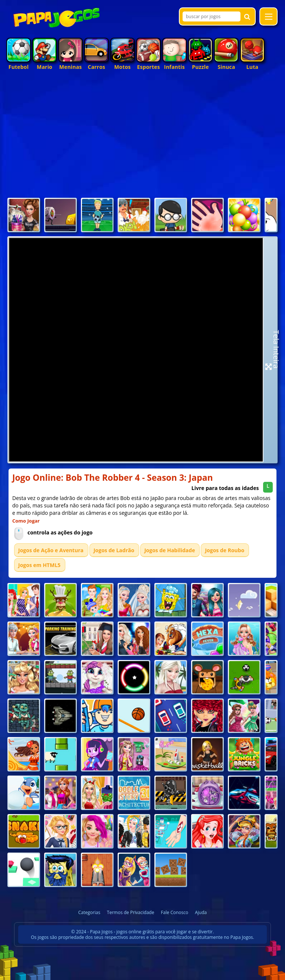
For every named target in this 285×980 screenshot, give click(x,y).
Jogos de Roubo (225, 550)
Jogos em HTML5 (39, 565)
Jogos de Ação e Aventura (51, 550)
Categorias (89, 912)
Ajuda (201, 912)
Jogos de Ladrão (114, 550)
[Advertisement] (142, 140)
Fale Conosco (174, 912)
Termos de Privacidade (130, 912)
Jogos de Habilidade (170, 550)
